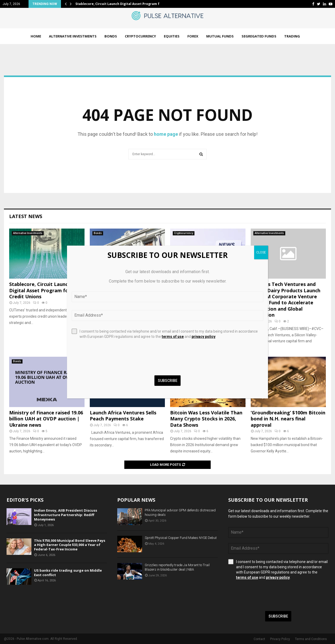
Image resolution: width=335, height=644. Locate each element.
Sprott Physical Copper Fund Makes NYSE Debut (181, 538)
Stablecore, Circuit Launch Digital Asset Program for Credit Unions (40, 290)
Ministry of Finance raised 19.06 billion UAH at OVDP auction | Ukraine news (46, 419)
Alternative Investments (73, 36)
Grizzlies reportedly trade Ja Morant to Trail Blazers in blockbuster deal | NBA (177, 567)
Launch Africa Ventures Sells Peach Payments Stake (123, 416)
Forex (193, 36)
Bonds (111, 36)
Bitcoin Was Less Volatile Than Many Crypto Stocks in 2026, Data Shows (206, 419)
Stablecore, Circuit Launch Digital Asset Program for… (121, 4)
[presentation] (268, 596)
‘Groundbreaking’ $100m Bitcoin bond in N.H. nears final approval (288, 419)
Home (36, 36)
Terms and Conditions (311, 639)
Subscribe (278, 616)
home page (166, 134)
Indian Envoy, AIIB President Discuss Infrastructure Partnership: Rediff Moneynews (66, 515)
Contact (259, 639)
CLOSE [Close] (261, 252)
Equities (172, 36)
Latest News (26, 216)
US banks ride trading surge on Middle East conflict (68, 573)
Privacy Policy (280, 639)
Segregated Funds (259, 36)
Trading (292, 36)
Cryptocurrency (140, 36)
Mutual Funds (220, 36)
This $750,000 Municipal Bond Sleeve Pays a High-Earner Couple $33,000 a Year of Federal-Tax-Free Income (70, 545)
